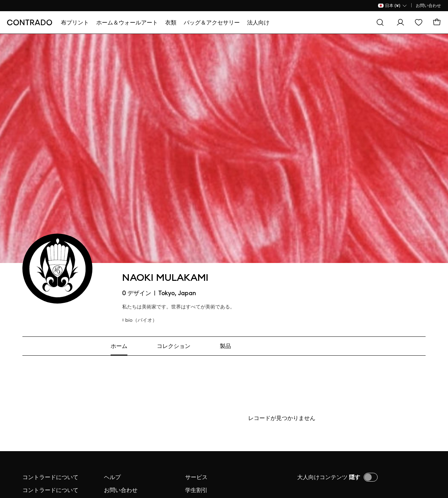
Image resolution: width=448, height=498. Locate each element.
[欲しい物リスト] (419, 22)
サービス (196, 477)
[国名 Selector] (393, 6)
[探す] (380, 22)
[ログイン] (400, 22)
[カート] (437, 22)
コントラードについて (50, 477)
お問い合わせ (428, 5)
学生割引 (196, 490)
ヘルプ (112, 477)
